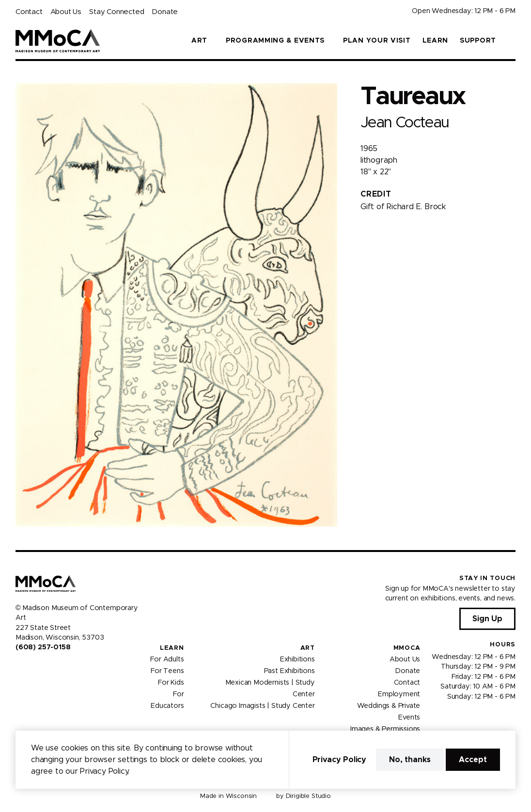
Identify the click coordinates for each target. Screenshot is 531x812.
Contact (29, 12)
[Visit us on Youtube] (43, 668)
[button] (512, 41)
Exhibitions (297, 659)
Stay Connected (117, 12)
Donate (165, 12)
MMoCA (407, 648)
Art (308, 648)
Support (478, 41)
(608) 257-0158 (43, 647)
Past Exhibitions (289, 671)
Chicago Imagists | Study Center (262, 706)
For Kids (171, 683)
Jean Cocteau (405, 123)
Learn (436, 41)
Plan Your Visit (377, 41)
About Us (66, 12)
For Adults (167, 659)
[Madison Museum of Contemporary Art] (58, 41)
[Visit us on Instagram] (31, 668)
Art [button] (199, 41)
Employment (399, 694)
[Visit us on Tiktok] (54, 668)
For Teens (167, 671)
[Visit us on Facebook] (19, 668)
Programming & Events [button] (275, 41)
